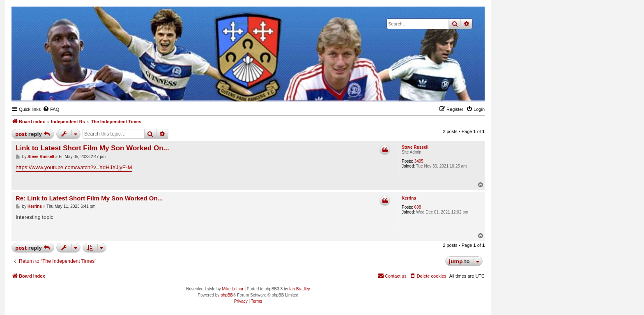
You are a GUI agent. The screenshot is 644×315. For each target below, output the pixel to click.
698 (418, 207)
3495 (419, 161)
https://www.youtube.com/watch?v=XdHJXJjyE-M (74, 167)
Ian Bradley (300, 289)
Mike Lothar (232, 289)
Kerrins (409, 198)
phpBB (227, 295)
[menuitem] (51, 109)
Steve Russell (415, 147)
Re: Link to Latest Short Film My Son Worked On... (89, 198)
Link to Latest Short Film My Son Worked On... (92, 148)
